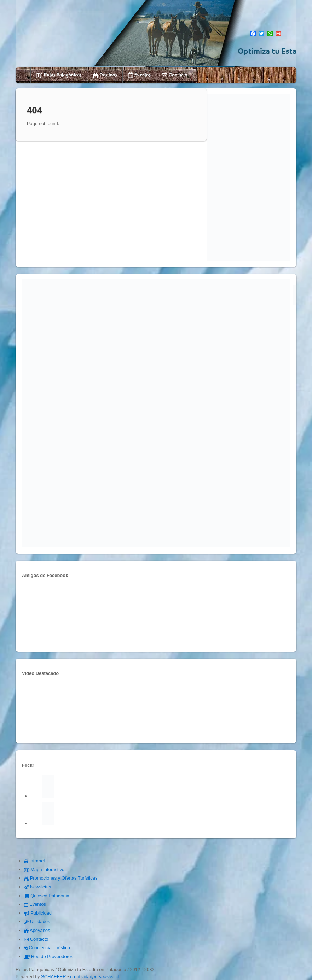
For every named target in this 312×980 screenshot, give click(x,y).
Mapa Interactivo (44, 870)
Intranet (34, 861)
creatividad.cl (94, 977)
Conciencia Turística (47, 948)
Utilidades (37, 921)
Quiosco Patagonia (47, 896)
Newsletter (38, 887)
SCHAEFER (54, 977)
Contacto (174, 75)
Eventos (139, 75)
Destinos (105, 75)
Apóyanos (37, 930)
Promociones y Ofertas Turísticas (61, 878)
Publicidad (38, 913)
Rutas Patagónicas (59, 75)
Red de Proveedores (49, 956)
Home (24, 75)
